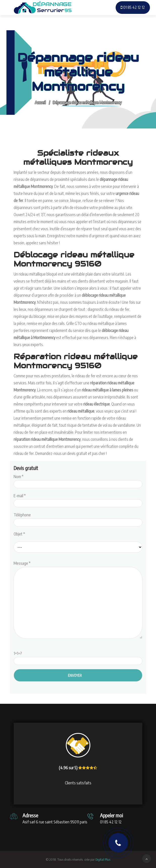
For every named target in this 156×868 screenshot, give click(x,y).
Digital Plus (103, 859)
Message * (78, 600)
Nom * (78, 480)
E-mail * (78, 499)
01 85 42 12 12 (133, 7)
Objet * (19, 534)
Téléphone (78, 519)
